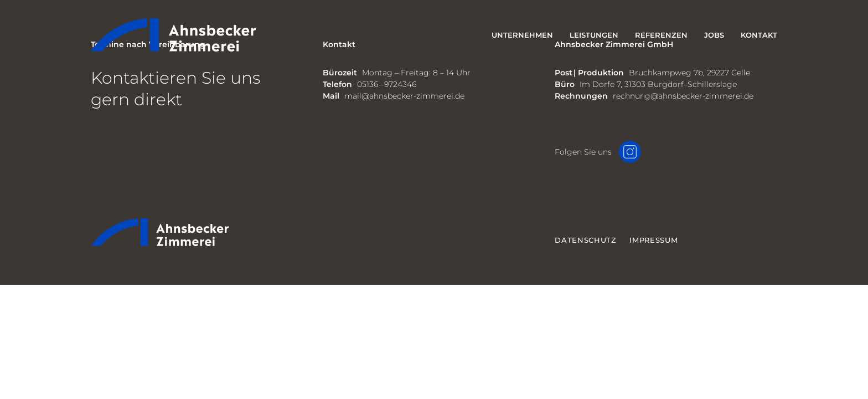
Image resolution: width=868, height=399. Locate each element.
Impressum (653, 240)
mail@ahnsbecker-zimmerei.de (404, 96)
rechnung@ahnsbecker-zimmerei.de (683, 96)
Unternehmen (522, 35)
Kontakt (759, 35)
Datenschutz (585, 240)
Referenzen (661, 35)
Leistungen (594, 35)
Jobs (714, 35)
